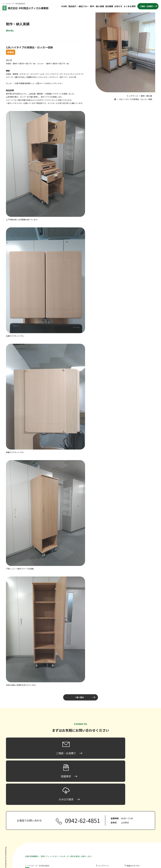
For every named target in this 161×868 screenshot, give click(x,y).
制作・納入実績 (97, 6)
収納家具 (102, 849)
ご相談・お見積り (147, 6)
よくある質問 (130, 6)
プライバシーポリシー (135, 853)
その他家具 (103, 853)
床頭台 (101, 827)
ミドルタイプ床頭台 (109, 834)
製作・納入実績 (133, 827)
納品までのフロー (134, 823)
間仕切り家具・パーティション (110, 845)
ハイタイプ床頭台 (108, 838)
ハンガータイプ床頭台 (110, 841)
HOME (64, 6)
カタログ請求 (132, 849)
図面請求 (130, 846)
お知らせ (118, 6)
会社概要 (109, 6)
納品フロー (84, 6)
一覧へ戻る (79, 697)
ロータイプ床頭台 (108, 830)
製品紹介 (72, 6)
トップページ (103, 823)
